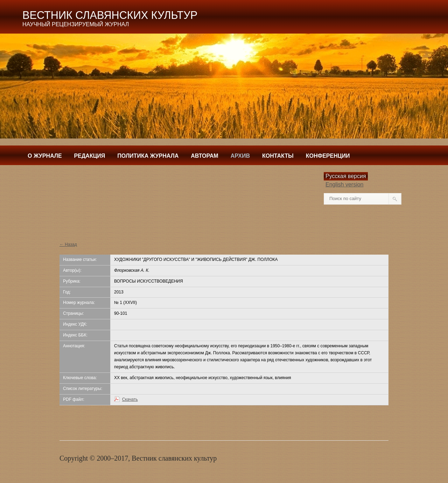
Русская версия (346, 176)
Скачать (130, 399)
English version (345, 184)
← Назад (68, 244)
